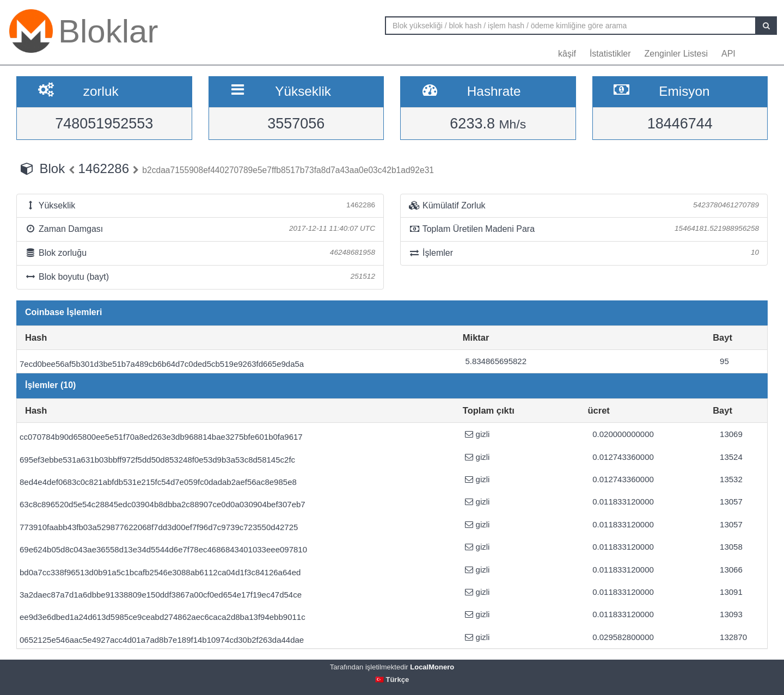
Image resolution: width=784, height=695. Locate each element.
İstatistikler (610, 54)
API (728, 54)
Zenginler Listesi (676, 54)
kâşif (567, 54)
